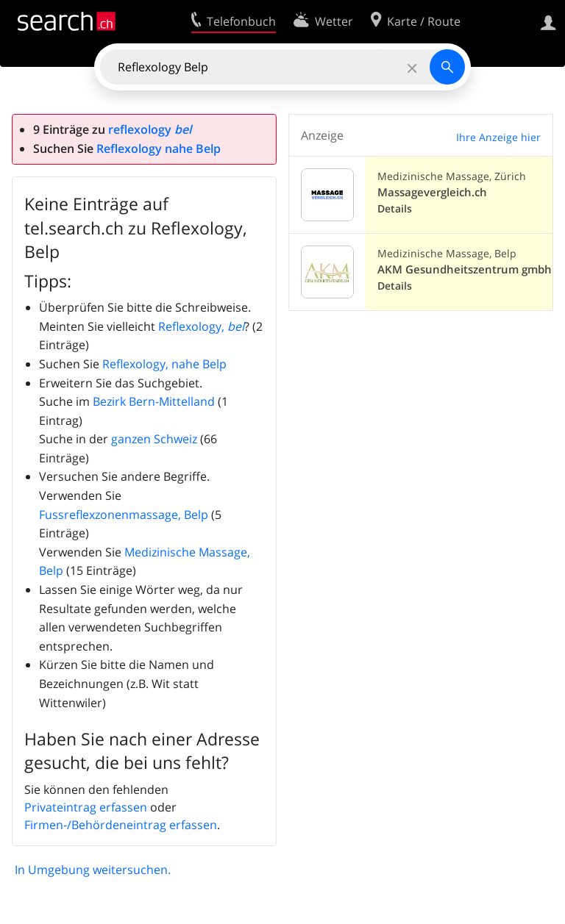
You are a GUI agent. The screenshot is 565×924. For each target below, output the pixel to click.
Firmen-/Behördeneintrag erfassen (121, 825)
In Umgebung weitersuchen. (93, 870)
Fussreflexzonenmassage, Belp (124, 515)
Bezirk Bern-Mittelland (154, 401)
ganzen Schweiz (154, 439)
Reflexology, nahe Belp (164, 364)
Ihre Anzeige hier (498, 137)
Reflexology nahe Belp (159, 148)
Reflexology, (201, 326)
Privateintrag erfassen (86, 807)
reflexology (150, 129)
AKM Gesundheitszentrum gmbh (465, 269)
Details (395, 208)
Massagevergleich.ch (432, 192)
